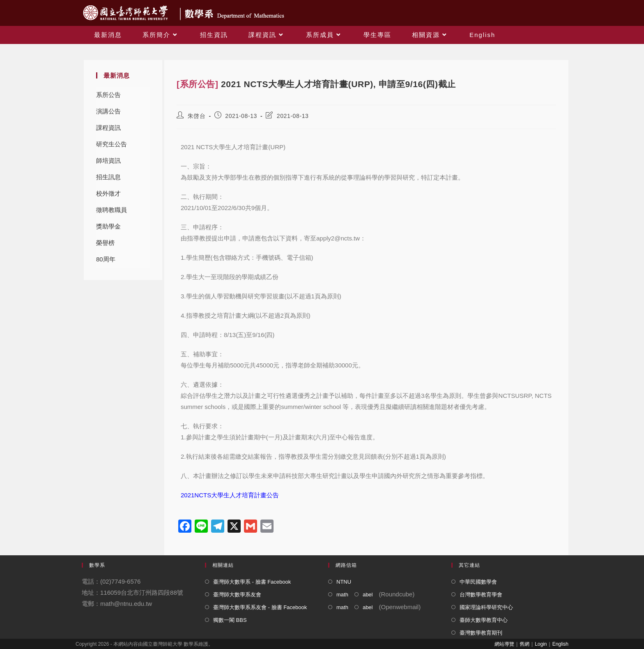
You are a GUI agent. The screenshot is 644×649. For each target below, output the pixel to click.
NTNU (344, 582)
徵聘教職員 (112, 210)
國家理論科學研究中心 (486, 607)
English (560, 644)
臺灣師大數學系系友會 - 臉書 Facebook (260, 607)
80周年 (106, 259)
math (342, 595)
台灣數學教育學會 (481, 595)
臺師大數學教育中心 (484, 620)
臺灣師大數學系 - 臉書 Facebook (252, 582)
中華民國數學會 (478, 582)
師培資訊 (108, 161)
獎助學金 (108, 226)
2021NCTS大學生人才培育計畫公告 (230, 495)
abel (368, 595)
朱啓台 (197, 116)
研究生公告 (112, 144)
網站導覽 (504, 644)
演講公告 (108, 111)
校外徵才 (108, 193)
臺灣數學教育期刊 (481, 633)
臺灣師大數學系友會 (237, 595)
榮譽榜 (105, 243)
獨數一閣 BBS (230, 620)
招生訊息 (108, 177)
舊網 (524, 644)
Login (541, 644)
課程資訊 (108, 128)
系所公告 (108, 95)
